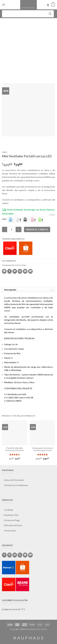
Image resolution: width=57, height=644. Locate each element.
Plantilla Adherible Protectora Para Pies (15, 449)
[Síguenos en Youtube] (30, 555)
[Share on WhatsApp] (4, 271)
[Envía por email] (20, 271)
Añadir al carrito (37, 229)
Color (4, 219)
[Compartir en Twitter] (15, 271)
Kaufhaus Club (11, 515)
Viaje (5, 152)
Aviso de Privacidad (14, 480)
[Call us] (20, 555)
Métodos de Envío (13, 525)
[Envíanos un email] (15, 555)
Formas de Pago (12, 520)
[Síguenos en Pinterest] (25, 555)
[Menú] (4, 5)
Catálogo (9, 510)
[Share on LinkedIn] (30, 271)
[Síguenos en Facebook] (4, 555)
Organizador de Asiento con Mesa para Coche (42, 449)
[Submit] (50, 14)
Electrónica (16, 265)
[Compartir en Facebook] (9, 271)
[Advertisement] (28, 48)
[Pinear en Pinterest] (25, 271)
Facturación (10, 530)
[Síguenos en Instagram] (9, 555)
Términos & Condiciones (16, 485)
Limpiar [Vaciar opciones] (52, 215)
